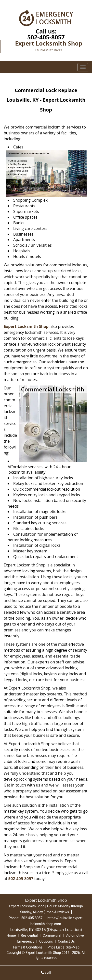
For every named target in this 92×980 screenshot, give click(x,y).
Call (46, 973)
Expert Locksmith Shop (26, 326)
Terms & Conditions (27, 947)
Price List (55, 947)
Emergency (26, 941)
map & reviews (58, 912)
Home (11, 935)
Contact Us (66, 941)
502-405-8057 (46, 37)
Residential (29, 935)
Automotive (75, 935)
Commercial (52, 935)
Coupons (46, 941)
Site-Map (73, 947)
